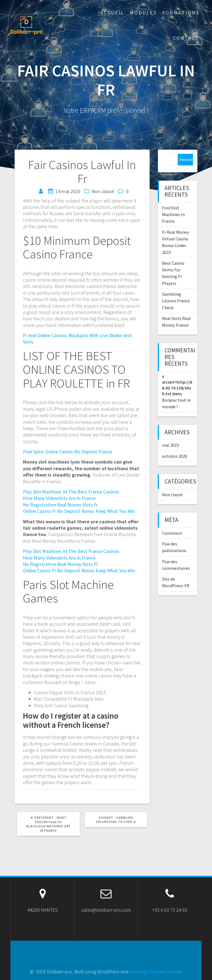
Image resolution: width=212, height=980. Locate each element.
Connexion (172, 533)
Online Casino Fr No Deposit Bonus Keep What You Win (79, 511)
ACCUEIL (112, 13)
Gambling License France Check (176, 301)
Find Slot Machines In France (173, 215)
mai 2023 (170, 445)
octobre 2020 (175, 456)
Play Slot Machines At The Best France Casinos (71, 492)
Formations (181, 13)
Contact (186, 38)
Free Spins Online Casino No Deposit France (67, 452)
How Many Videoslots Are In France (59, 498)
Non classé (172, 495)
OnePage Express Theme (155, 972)
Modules (143, 13)
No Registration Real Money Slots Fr (60, 505)
